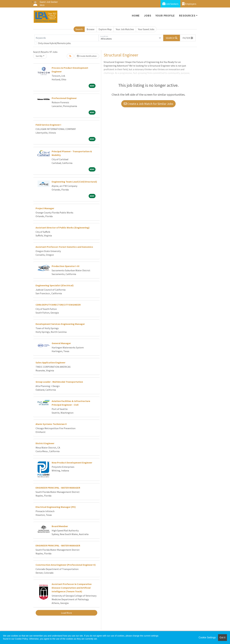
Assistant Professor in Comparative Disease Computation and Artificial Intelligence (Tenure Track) (72, 588)
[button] (188, 38)
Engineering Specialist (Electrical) (55, 285)
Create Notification (87, 56)
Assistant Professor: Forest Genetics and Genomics (64, 247)
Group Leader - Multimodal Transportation (59, 382)
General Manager (61, 343)
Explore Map (105, 29)
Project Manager (45, 208)
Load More (66, 613)
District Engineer (45, 443)
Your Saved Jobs (146, 29)
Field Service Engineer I (48, 125)
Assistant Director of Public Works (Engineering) (63, 228)
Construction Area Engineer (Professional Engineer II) (66, 565)
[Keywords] (67, 38)
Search (79, 29)
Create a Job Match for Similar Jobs (148, 104)
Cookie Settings (207, 637)
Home (136, 16)
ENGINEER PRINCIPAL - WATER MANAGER (58, 488)
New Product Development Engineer (72, 463)
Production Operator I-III (66, 266)
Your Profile (165, 16)
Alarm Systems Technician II (51, 424)
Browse (91, 29)
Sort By (39, 56)
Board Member (60, 526)
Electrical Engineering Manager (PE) (56, 507)
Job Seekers (170, 4)
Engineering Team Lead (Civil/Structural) (74, 182)
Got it (222, 637)
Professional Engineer (64, 98)
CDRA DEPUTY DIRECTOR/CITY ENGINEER (58, 305)
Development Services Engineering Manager (60, 324)
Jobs (148, 16)
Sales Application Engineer (50, 362)
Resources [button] (187, 16)
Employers (189, 4)
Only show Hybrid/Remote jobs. (55, 43)
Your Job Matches (125, 29)
